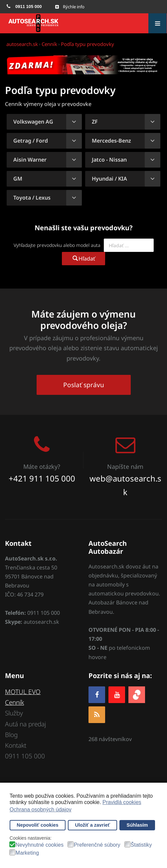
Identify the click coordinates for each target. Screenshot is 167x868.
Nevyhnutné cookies (40, 845)
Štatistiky (141, 845)
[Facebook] (97, 695)
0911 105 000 (25, 756)
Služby (14, 713)
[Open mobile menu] (70, 7)
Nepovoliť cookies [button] (37, 825)
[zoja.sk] (137, 694)
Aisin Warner (30, 160)
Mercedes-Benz (111, 141)
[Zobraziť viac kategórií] (74, 122)
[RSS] (97, 715)
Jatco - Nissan (109, 160)
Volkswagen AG (33, 122)
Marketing (27, 853)
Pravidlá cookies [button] (122, 802)
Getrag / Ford (31, 141)
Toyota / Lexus (32, 198)
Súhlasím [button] (137, 825)
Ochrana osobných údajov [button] (41, 810)
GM (18, 179)
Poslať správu (84, 385)
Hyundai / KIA (109, 179)
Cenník (14, 702)
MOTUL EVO (23, 692)
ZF (95, 122)
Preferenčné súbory (97, 845)
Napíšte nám (125, 466)
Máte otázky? (42, 466)
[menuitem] (24, 7)
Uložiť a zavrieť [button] (93, 825)
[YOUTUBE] (117, 695)
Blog (11, 735)
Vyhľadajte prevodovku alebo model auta (57, 245)
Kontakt (16, 745)
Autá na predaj (25, 724)
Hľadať (83, 259)
